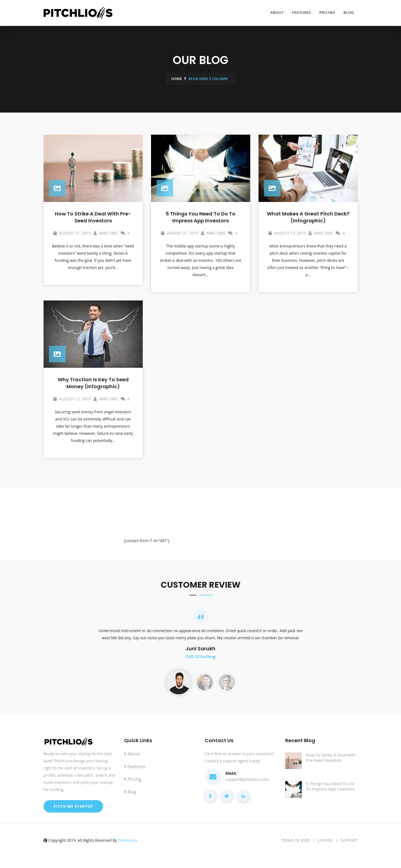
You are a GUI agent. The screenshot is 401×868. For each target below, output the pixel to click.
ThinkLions (128, 840)
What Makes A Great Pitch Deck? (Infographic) (308, 217)
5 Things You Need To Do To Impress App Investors (201, 217)
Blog (349, 12)
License (325, 840)
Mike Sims (106, 233)
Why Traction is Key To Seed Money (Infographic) (93, 383)
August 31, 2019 (72, 233)
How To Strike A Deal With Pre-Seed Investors (93, 217)
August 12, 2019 (72, 399)
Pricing (327, 12)
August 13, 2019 (287, 233)
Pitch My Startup (73, 806)
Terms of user (295, 840)
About (277, 12)
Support (349, 840)
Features (302, 12)
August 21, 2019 (179, 233)
